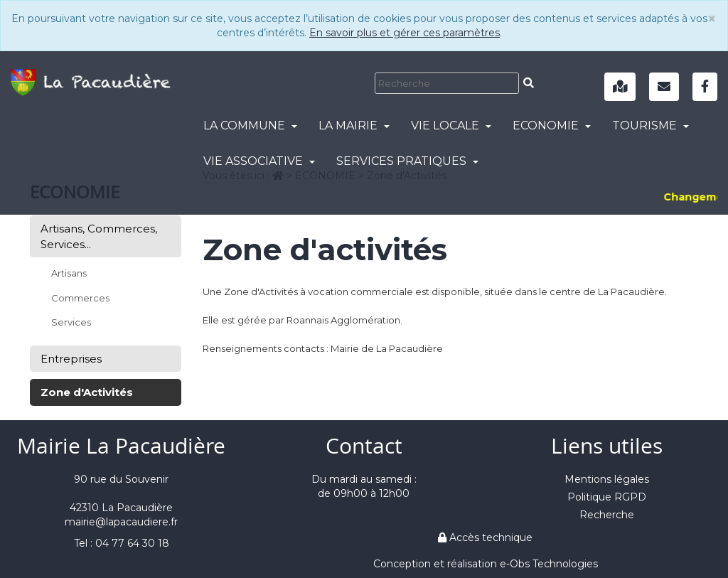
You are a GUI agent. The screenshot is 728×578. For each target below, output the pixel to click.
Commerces (80, 298)
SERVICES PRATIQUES (407, 161)
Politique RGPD (607, 497)
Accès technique (485, 537)
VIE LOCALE (451, 125)
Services (71, 322)
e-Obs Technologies (549, 564)
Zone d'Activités (87, 392)
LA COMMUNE (250, 125)
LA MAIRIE (354, 125)
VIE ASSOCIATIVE (259, 161)
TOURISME (651, 125)
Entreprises (71, 359)
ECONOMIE (552, 125)
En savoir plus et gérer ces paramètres (405, 33)
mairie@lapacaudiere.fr (121, 522)
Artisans (69, 273)
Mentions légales (607, 479)
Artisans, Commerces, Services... (99, 236)
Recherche (607, 515)
